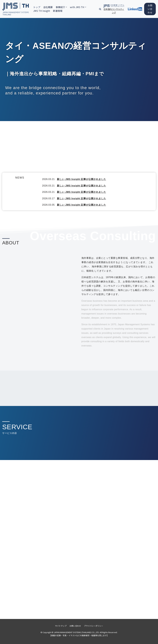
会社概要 (48, 7)
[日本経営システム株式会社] (15, 9)
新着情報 (58, 11)
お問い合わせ (150, 9)
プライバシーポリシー (94, 626)
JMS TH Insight (42, 11)
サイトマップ (61, 626)
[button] (100, 9)
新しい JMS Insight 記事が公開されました (82, 179)
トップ (37, 7)
